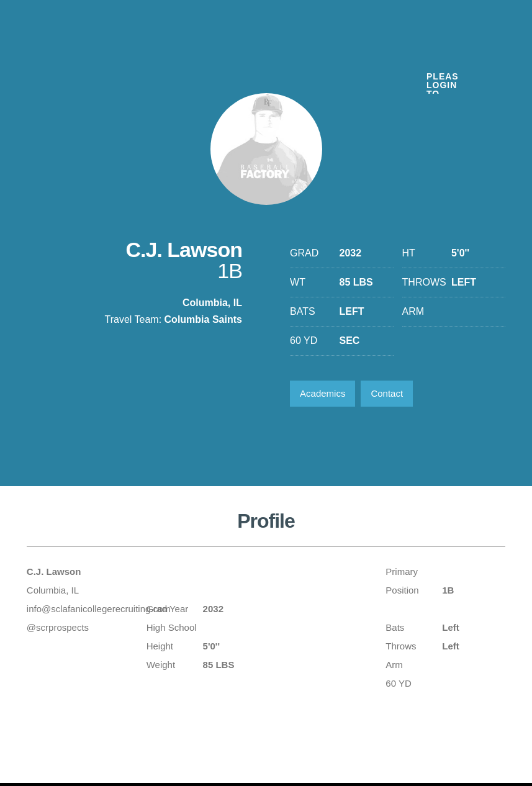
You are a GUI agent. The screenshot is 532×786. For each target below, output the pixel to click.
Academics (322, 393)
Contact (387, 393)
